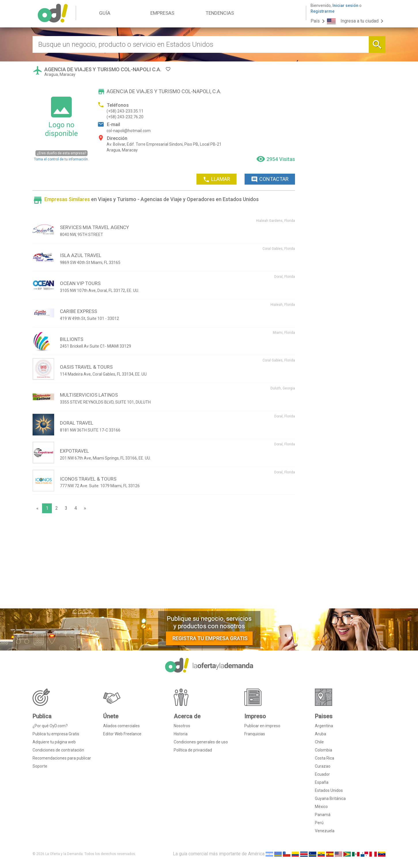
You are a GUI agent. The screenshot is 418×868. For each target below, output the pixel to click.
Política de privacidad (193, 750)
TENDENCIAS (220, 13)
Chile (319, 742)
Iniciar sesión (345, 5)
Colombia (324, 750)
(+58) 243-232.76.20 (125, 117)
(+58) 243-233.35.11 (125, 111)
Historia (181, 734)
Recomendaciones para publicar (62, 758)
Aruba (320, 734)
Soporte (40, 766)
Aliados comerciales (121, 726)
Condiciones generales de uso (201, 742)
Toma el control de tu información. (61, 156)
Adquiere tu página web (54, 742)
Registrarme (323, 11)
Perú (319, 823)
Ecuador (322, 774)
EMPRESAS (162, 13)
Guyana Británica (330, 798)
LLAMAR (216, 179)
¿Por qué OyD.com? (50, 726)
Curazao (323, 766)
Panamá (323, 815)
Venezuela (325, 831)
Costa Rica (325, 758)
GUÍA (105, 13)
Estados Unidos (329, 790)
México (321, 807)
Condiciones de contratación (58, 750)
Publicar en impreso (262, 726)
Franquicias (255, 734)
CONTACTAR (270, 179)
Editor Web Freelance (122, 734)
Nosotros (182, 726)
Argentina (324, 726)
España (322, 782)
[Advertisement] (164, 562)
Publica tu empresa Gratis (56, 734)
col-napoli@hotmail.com (129, 131)
